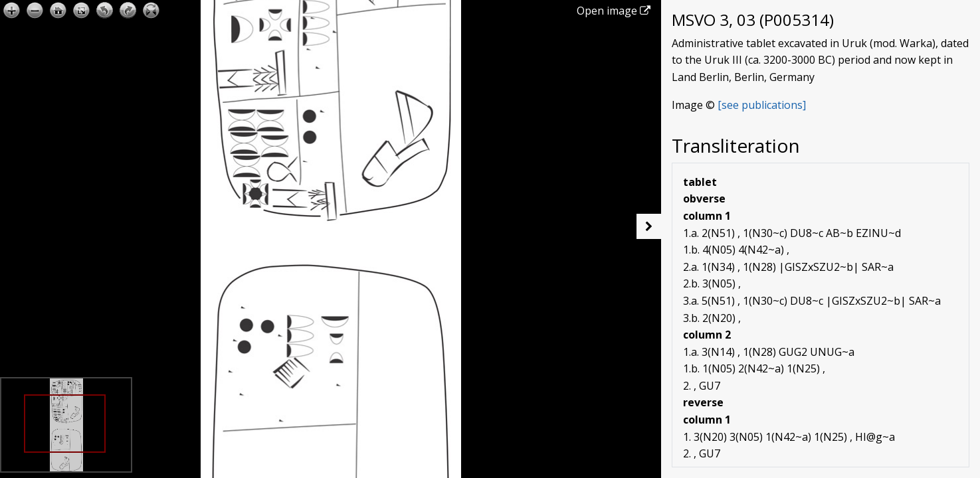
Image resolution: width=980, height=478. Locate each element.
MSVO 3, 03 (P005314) (753, 20)
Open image (614, 11)
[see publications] (762, 105)
